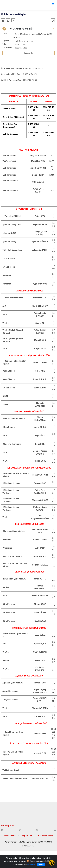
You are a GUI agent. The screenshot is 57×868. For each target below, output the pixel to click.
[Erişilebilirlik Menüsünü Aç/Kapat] (52, 863)
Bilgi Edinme (27, 836)
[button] (28, 29)
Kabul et (41, 864)
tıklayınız (31, 864)
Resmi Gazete (10, 836)
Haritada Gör (28, 53)
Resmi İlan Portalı (46, 836)
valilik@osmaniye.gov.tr (24, 41)
